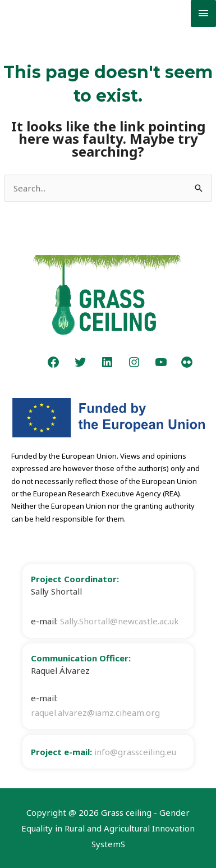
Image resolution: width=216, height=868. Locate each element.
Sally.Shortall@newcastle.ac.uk (120, 621)
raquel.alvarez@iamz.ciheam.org (95, 712)
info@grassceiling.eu (135, 752)
